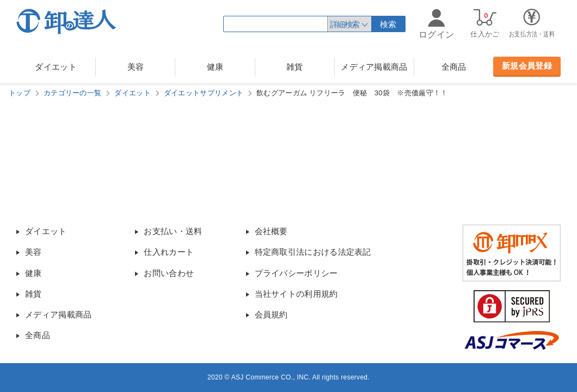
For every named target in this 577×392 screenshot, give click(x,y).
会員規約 (271, 314)
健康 (215, 67)
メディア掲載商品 (374, 67)
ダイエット (56, 67)
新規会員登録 (527, 66)
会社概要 (271, 231)
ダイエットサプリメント (204, 93)
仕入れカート (169, 252)
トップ (20, 93)
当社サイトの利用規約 (296, 294)
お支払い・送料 (173, 231)
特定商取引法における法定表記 (313, 252)
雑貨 (295, 67)
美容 (136, 67)
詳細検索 (345, 24)
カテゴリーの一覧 (72, 93)
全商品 (454, 67)
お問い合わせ (169, 273)
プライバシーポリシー (296, 273)
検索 (388, 24)
